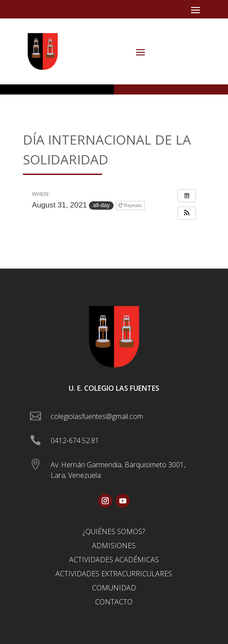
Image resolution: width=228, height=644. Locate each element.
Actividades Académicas (114, 560)
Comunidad (114, 588)
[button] (187, 213)
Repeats (131, 205)
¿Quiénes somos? (114, 531)
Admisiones (114, 546)
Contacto (114, 602)
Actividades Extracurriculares (114, 574)
